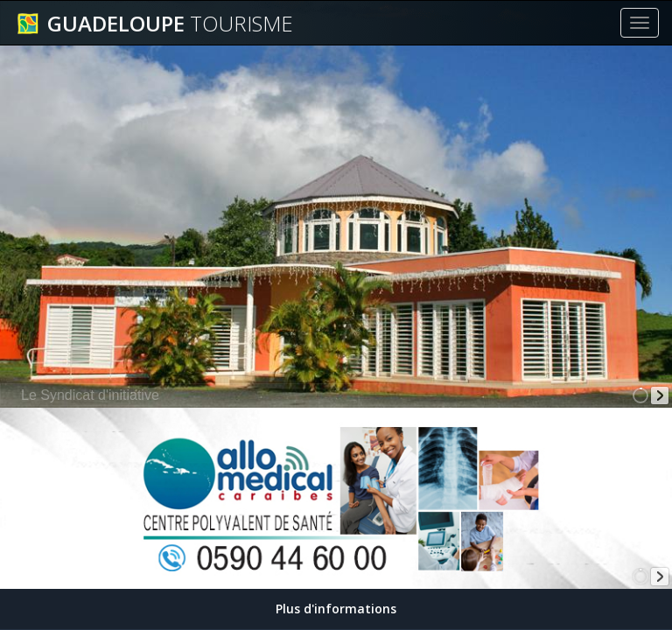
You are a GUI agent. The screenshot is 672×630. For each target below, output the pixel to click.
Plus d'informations (336, 609)
